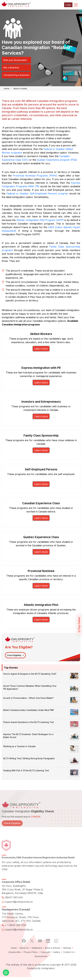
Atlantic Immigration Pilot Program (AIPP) (40, 220)
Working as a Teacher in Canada (19, 746)
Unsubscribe (15, 961)
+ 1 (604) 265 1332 (16, 934)
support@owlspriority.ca (19, 910)
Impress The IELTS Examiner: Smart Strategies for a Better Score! (28, 736)
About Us (24, 956)
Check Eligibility (15, 655)
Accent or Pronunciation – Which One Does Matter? (28, 698)
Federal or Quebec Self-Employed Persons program (37, 193)
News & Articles (53, 956)
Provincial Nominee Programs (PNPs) (35, 176)
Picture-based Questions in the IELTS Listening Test (29, 722)
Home (7, 89)
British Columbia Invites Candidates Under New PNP (29, 710)
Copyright (45, 961)
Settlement (37, 956)
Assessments (41, 965)
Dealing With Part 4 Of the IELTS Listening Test (26, 770)
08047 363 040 (14, 906)
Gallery (57, 961)
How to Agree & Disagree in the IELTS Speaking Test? (30, 674)
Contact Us (68, 961)
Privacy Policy (31, 961)
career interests (22, 119)
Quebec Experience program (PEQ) (57, 160)
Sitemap (67, 956)
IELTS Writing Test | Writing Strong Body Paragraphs (29, 758)
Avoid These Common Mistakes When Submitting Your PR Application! (30, 687)
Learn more (41, 349)
